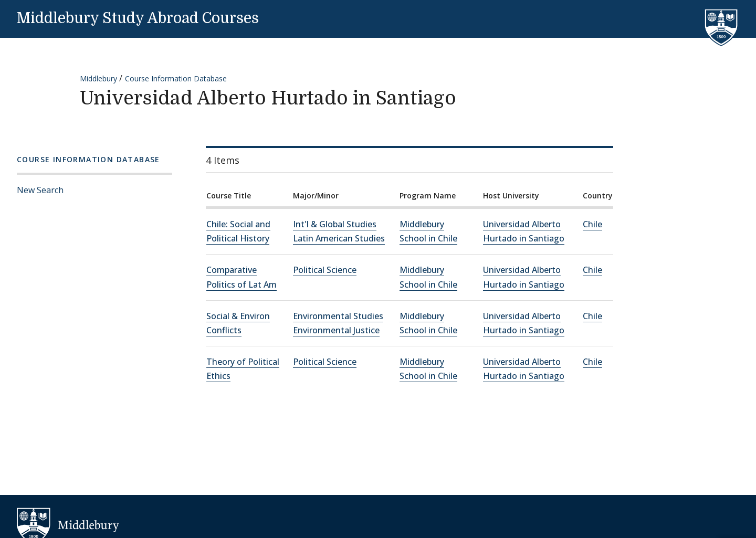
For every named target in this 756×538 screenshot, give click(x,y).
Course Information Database (176, 78)
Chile (592, 224)
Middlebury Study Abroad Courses (138, 18)
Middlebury (98, 78)
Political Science (325, 270)
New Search (40, 190)
